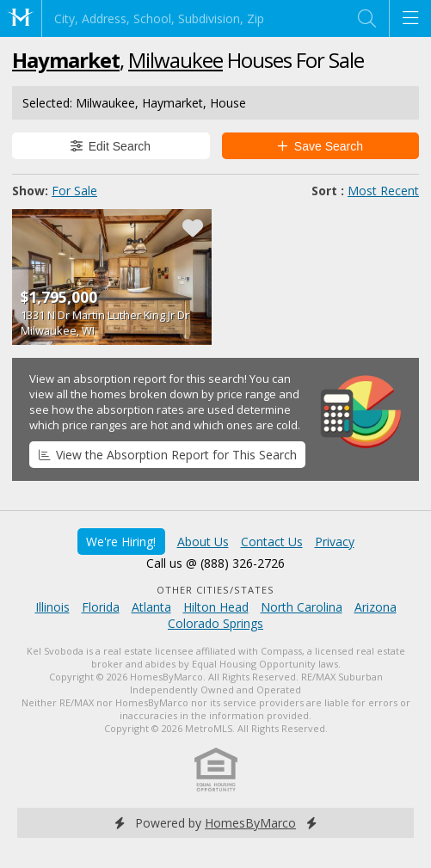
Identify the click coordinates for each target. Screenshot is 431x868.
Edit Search (111, 146)
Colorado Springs (215, 623)
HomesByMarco (250, 823)
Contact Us (272, 542)
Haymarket (66, 60)
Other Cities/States (215, 590)
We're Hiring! (121, 542)
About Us (203, 542)
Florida (101, 607)
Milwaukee (175, 60)
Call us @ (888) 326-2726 (215, 563)
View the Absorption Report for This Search (168, 455)
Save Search (320, 146)
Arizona (376, 607)
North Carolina (302, 607)
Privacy (335, 542)
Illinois (52, 607)
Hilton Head (216, 607)
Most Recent (383, 191)
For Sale (74, 191)
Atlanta (151, 607)
